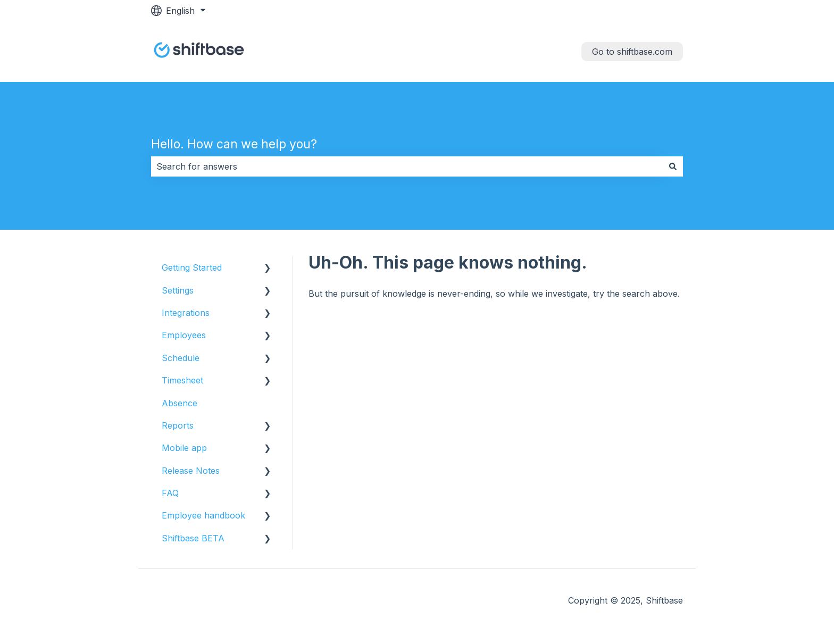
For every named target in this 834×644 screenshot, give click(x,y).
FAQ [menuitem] (170, 493)
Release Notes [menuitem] (191, 471)
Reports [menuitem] (178, 425)
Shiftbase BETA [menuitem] (193, 538)
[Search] (673, 166)
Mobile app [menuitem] (184, 448)
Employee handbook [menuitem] (203, 515)
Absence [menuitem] (180, 403)
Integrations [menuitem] (186, 313)
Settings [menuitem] (178, 290)
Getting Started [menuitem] (192, 267)
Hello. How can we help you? (234, 144)
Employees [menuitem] (184, 335)
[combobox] (407, 166)
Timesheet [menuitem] (182, 380)
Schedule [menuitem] (181, 358)
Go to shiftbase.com (632, 52)
